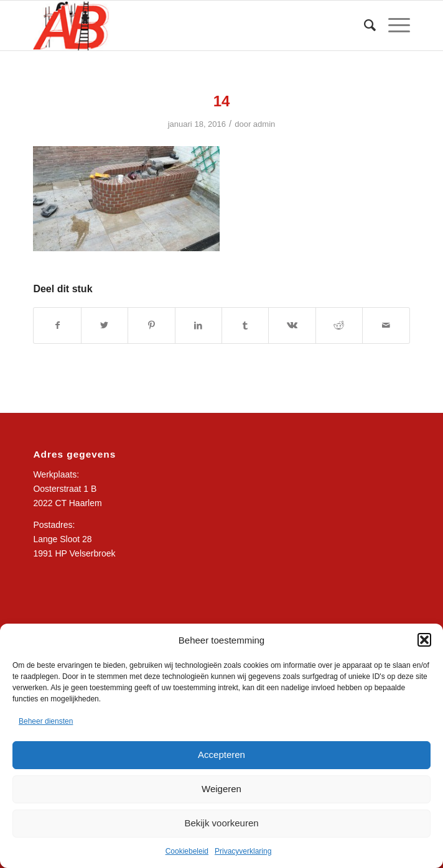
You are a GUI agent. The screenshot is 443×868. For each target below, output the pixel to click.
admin (264, 124)
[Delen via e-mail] (386, 325)
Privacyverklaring (243, 851)
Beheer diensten (46, 721)
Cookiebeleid (187, 851)
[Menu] (393, 25)
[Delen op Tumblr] (245, 325)
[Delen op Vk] (292, 325)
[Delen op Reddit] (339, 325)
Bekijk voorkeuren (221, 823)
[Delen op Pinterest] (151, 325)
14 (222, 101)
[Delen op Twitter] (105, 325)
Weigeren (222, 789)
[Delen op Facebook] (57, 325)
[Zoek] (364, 25)
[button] (424, 640)
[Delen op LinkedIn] (198, 325)
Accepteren (222, 755)
